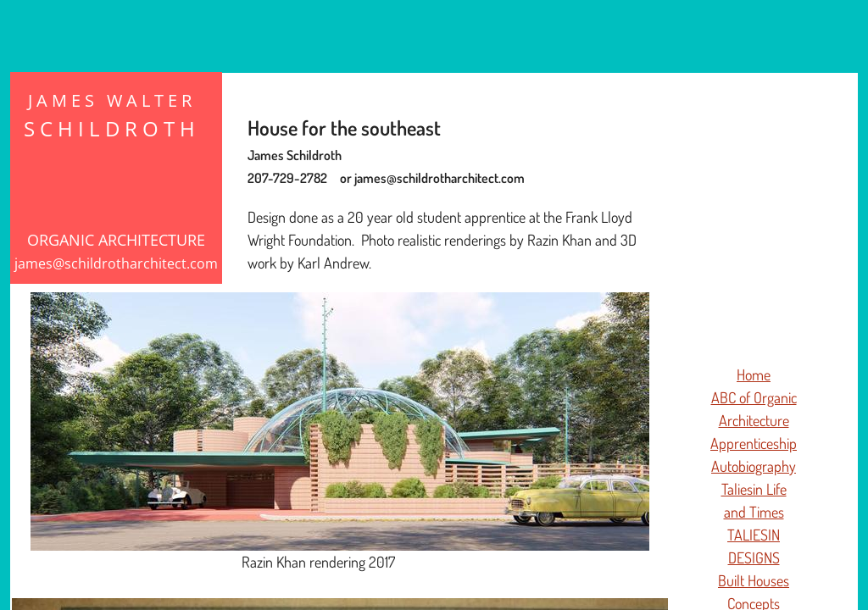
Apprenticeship (754, 443)
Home (754, 374)
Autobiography (754, 466)
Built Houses (754, 580)
